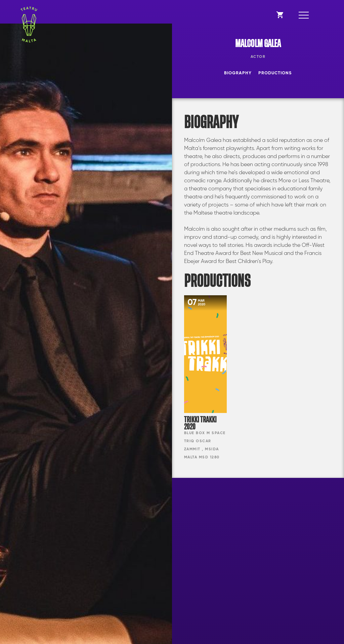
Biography (238, 73)
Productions (275, 73)
